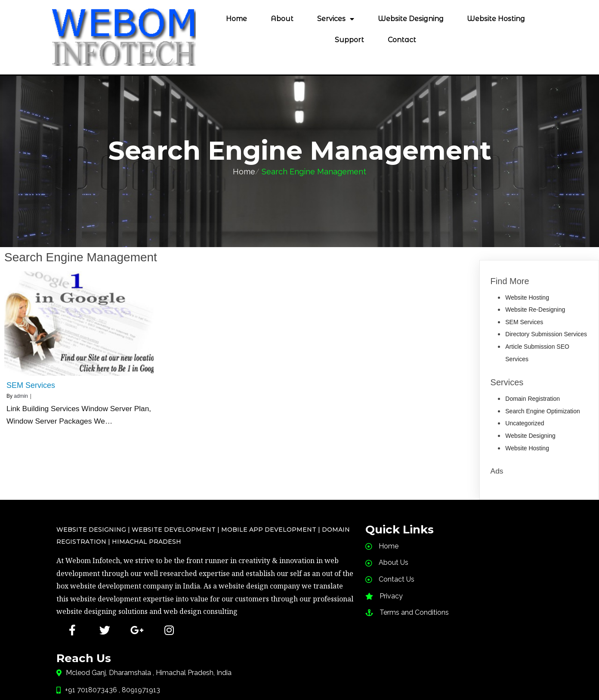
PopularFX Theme (299, 677)
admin (21, 396)
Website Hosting (527, 297)
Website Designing (530, 435)
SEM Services (524, 322)
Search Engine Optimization (543, 411)
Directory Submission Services (546, 334)
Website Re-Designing (535, 309)
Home (244, 171)
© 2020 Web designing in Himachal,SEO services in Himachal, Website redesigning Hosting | (299, 664)
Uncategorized (525, 423)
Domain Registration (533, 398)
